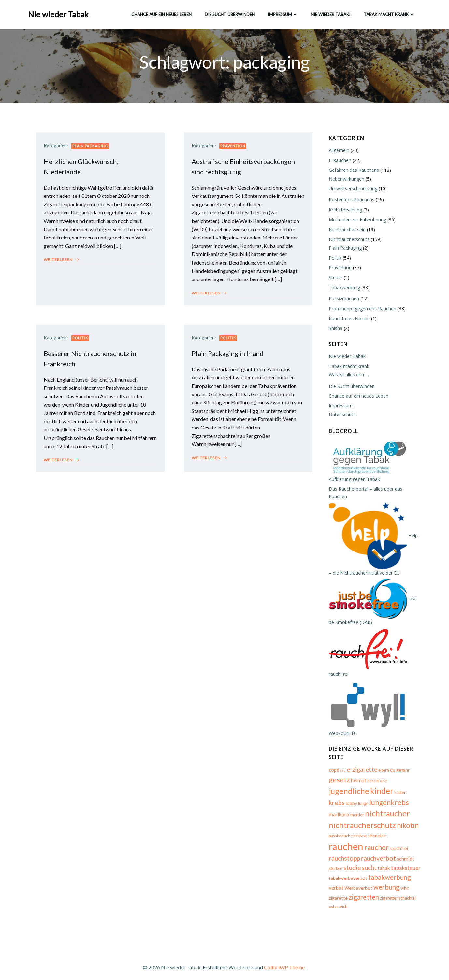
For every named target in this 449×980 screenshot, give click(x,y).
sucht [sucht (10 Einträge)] (335, 863)
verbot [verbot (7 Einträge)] (335, 883)
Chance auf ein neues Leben (161, 13)
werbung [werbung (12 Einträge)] (385, 883)
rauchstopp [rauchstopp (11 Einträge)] (388, 844)
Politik (82, 343)
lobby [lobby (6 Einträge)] (333, 797)
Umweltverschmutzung (352, 189)
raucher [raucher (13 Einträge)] (340, 844)
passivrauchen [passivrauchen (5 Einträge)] (363, 834)
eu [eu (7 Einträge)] (391, 763)
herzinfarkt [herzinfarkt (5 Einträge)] (376, 774)
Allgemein (338, 151)
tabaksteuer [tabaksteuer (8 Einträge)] (372, 864)
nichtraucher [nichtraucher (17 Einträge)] (365, 807)
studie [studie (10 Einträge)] (405, 854)
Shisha (334, 329)
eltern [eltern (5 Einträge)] (382, 764)
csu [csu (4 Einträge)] (342, 764)
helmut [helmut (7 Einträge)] (357, 774)
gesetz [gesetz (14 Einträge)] (338, 773)
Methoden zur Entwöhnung (356, 220)
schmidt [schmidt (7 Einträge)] (372, 854)
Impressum (282, 13)
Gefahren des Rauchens (353, 171)
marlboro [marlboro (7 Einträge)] (402, 796)
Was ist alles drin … (348, 375)
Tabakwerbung (343, 288)
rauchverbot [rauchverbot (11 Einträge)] (345, 854)
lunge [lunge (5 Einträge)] (345, 797)
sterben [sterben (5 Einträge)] (388, 855)
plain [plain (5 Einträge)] (381, 834)
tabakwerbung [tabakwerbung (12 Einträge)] (388, 873)
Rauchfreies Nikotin (348, 319)
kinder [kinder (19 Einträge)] (380, 784)
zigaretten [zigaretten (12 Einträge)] (362, 892)
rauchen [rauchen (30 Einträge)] (404, 831)
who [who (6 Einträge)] (404, 884)
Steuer (334, 278)
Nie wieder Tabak (59, 13)
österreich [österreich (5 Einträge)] (337, 902)
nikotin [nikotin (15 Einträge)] (406, 819)
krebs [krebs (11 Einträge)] (414, 785)
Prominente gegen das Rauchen (361, 309)
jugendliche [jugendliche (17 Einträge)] (348, 784)
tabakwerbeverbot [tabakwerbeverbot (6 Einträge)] (347, 873)
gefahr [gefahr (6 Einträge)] (402, 763)
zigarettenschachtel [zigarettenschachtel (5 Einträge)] (397, 894)
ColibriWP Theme (284, 961)
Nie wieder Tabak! (330, 13)
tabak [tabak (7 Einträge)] (350, 864)
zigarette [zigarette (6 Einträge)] (337, 893)
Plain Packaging (93, 149)
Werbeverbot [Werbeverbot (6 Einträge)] (357, 884)
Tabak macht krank (388, 13)
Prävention (235, 149)
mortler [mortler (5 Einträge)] (334, 808)
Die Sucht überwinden (229, 13)
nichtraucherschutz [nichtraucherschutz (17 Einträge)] (361, 818)
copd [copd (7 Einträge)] (333, 763)
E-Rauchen (339, 161)
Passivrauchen (343, 299)
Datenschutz (341, 415)
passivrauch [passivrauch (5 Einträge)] (338, 834)
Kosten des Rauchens (350, 201)
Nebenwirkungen (345, 179)
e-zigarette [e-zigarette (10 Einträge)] (361, 763)
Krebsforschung (344, 210)
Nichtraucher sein (346, 230)
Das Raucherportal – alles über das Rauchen (374, 490)
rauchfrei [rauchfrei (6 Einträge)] (362, 844)
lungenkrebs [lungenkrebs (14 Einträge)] (371, 796)
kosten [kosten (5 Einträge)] (399, 786)
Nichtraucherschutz (348, 240)
